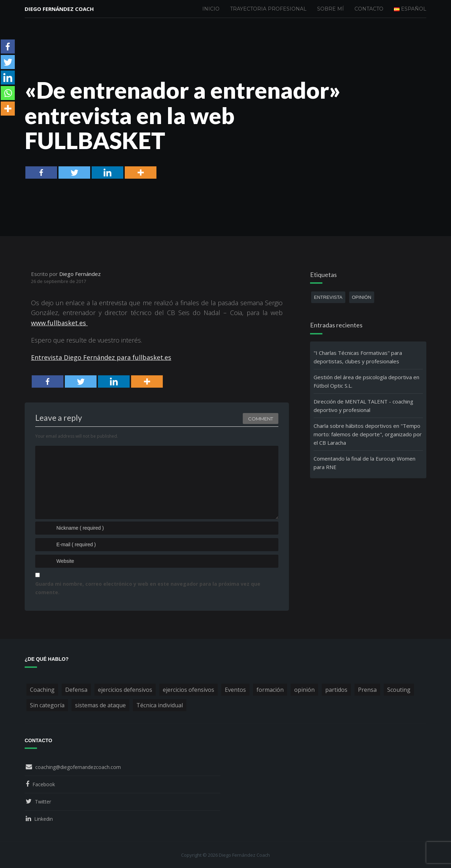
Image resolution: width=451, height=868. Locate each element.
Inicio (211, 9)
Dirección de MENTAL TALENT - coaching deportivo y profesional (363, 406)
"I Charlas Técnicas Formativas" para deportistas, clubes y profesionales (358, 357)
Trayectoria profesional (268, 9)
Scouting (399, 690)
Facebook (44, 784)
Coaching (42, 690)
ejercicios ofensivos (189, 690)
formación (270, 690)
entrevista (328, 297)
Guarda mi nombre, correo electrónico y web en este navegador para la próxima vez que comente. (148, 588)
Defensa (76, 690)
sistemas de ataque (100, 705)
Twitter (43, 802)
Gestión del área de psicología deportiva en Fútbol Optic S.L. (366, 381)
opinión (362, 297)
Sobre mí (330, 9)
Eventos (235, 690)
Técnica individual (160, 705)
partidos (336, 690)
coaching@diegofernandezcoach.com (78, 767)
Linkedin (44, 819)
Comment (261, 418)
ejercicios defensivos (125, 690)
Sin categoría (47, 705)
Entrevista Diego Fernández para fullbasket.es (101, 357)
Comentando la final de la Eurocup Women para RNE (364, 463)
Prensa (367, 690)
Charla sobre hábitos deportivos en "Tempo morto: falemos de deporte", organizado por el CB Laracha (368, 434)
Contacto (369, 9)
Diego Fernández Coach (59, 9)
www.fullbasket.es (59, 323)
